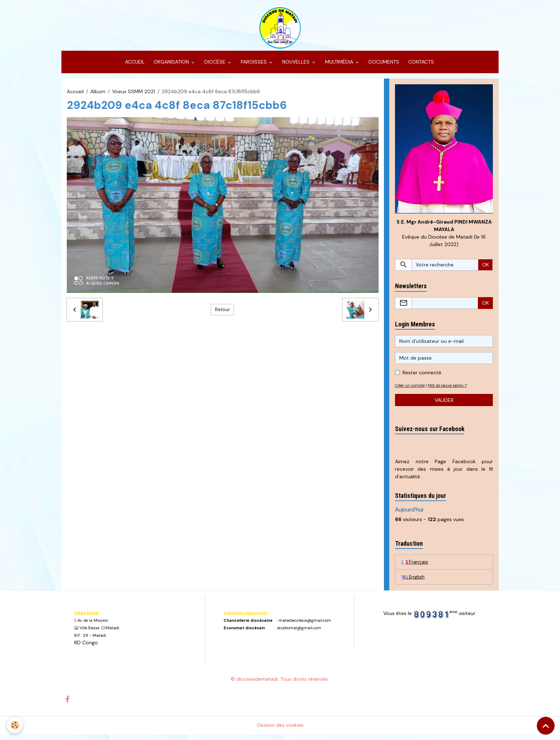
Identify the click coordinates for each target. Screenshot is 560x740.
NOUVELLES (296, 66)
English (413, 582)
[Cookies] (15, 725)
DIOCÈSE (215, 66)
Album (98, 96)
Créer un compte (412, 391)
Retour (222, 314)
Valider (444, 405)
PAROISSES (254, 66)
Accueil (75, 96)
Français (415, 567)
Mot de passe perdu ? (453, 391)
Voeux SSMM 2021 (134, 96)
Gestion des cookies (280, 731)
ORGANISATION (171, 66)
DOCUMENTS (383, 66)
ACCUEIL (134, 66)
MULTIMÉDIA (339, 66)
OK (486, 270)
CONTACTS (420, 66)
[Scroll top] (546, 726)
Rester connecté (422, 378)
